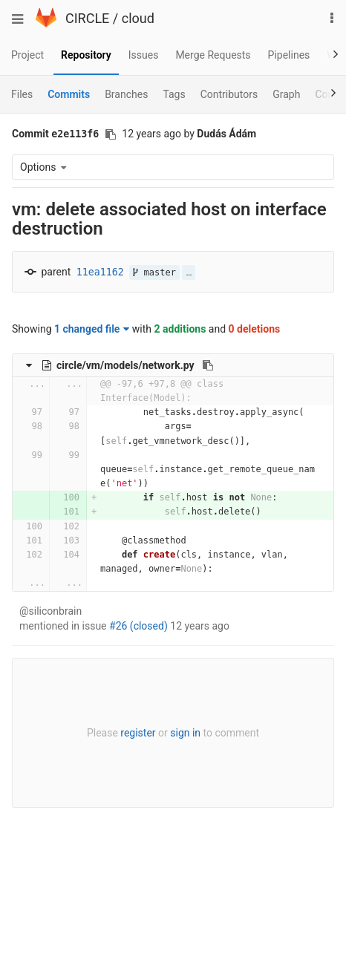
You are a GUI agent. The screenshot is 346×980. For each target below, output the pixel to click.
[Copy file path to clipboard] (208, 365)
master (154, 272)
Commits (69, 94)
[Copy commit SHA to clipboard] (111, 134)
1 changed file (92, 329)
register (138, 733)
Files (22, 94)
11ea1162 (100, 272)
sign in (185, 733)
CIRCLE (87, 18)
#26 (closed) (138, 626)
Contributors (229, 94)
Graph (286, 94)
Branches (126, 94)
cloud (138, 18)
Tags (174, 94)
